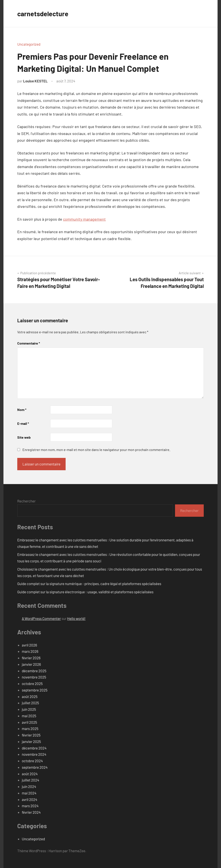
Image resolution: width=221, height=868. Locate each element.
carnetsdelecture (44, 13)
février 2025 (31, 735)
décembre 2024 (34, 748)
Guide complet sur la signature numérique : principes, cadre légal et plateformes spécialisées (89, 584)
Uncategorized (29, 44)
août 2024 (30, 774)
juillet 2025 (30, 703)
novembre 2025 (34, 677)
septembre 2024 (35, 767)
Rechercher (26, 501)
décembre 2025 (34, 671)
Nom (22, 410)
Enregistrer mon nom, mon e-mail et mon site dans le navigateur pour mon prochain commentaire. (96, 450)
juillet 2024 (30, 780)
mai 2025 (29, 716)
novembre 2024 (34, 754)
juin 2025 (29, 709)
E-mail (23, 423)
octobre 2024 (32, 761)
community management (84, 219)
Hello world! (76, 618)
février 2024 (31, 812)
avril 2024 (29, 799)
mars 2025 (30, 728)
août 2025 (30, 696)
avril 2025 (29, 722)
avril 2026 (29, 645)
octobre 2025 (32, 683)
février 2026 (31, 658)
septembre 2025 (35, 690)
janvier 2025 (31, 741)
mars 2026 (30, 651)
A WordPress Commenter (41, 618)
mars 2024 (30, 806)
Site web (24, 437)
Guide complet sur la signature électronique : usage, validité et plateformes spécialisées (85, 592)
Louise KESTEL (35, 81)
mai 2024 (29, 793)
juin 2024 (29, 786)
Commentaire (29, 343)
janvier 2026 (31, 664)
